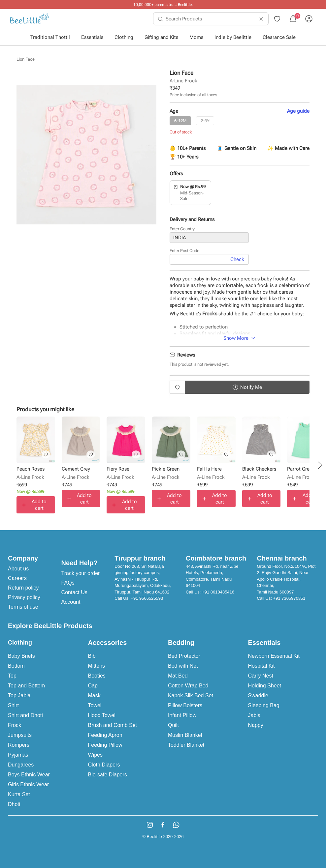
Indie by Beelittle (233, 37)
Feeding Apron (105, 735)
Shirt (13, 705)
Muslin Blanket (185, 735)
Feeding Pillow (105, 745)
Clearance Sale (279, 37)
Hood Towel (102, 715)
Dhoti (14, 804)
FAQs (68, 583)
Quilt (173, 725)
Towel (95, 705)
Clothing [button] (124, 37)
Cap (93, 686)
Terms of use (23, 607)
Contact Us (74, 592)
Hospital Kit (261, 666)
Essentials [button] (92, 37)
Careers (17, 578)
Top (12, 676)
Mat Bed (178, 676)
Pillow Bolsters (185, 705)
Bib (92, 656)
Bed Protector (184, 656)
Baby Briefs (21, 656)
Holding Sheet (265, 686)
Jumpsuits (20, 735)
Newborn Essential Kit (274, 656)
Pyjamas (18, 755)
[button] (320, 465)
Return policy (23, 588)
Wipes (95, 755)
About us (18, 569)
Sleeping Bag (264, 705)
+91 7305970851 (289, 598)
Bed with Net (183, 666)
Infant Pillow (182, 715)
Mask (94, 695)
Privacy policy (24, 597)
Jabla (254, 715)
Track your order (81, 573)
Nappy (256, 725)
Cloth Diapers (104, 765)
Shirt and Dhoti (25, 715)
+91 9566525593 (147, 598)
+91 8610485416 (218, 592)
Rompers (19, 745)
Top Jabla (19, 695)
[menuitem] (30, 19)
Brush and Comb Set (113, 725)
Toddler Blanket (186, 745)
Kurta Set (19, 794)
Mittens (97, 666)
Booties (97, 676)
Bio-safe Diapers (108, 775)
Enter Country (182, 229)
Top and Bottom (26, 686)
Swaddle (258, 695)
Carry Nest (261, 676)
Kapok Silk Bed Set (191, 695)
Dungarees (21, 765)
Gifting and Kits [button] (161, 37)
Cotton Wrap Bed (188, 686)
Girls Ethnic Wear (28, 784)
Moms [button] (196, 37)
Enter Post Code (184, 251)
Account (71, 602)
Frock (15, 725)
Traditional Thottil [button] (50, 37)
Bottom (16, 666)
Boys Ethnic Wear (29, 775)
